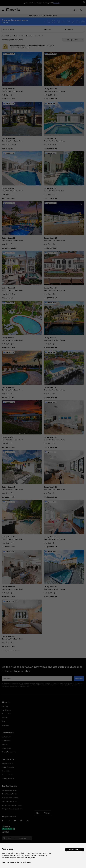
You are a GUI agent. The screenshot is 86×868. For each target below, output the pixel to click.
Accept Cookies (75, 850)
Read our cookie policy (9, 862)
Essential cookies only (24, 862)
